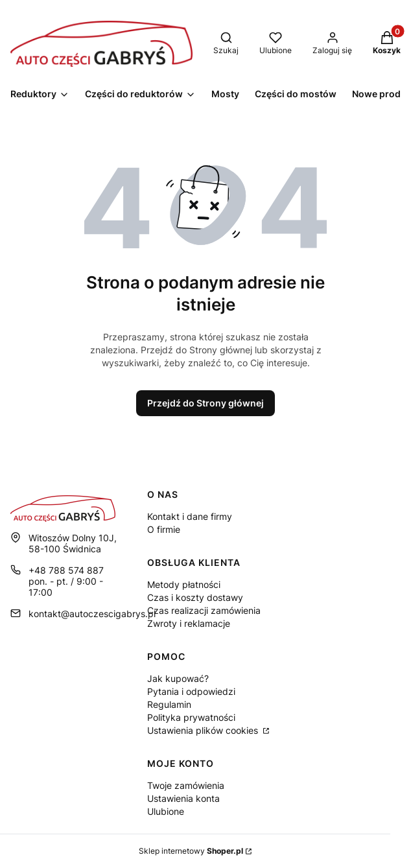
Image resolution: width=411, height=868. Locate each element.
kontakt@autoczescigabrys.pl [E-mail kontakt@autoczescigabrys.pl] (92, 614)
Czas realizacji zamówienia (204, 610)
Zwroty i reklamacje (189, 623)
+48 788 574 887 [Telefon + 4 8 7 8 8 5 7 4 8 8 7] (66, 570)
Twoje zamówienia (186, 785)
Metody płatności (184, 584)
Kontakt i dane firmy (190, 516)
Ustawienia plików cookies (204, 730)
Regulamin (169, 704)
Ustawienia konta (183, 798)
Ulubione (166, 811)
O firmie (164, 529)
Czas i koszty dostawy (195, 597)
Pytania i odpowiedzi (191, 691)
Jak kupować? (178, 678)
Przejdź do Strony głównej (205, 403)
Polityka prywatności (191, 717)
